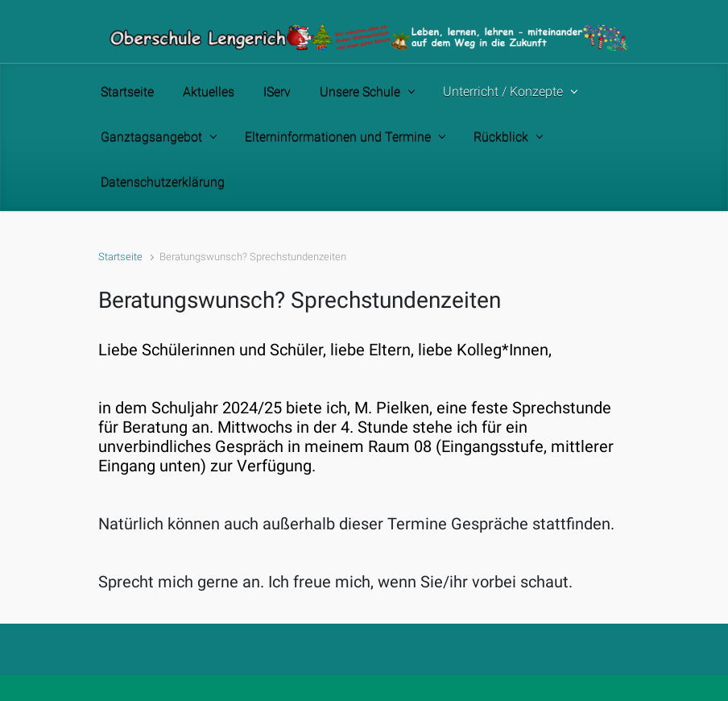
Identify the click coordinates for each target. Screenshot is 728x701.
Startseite (120, 257)
